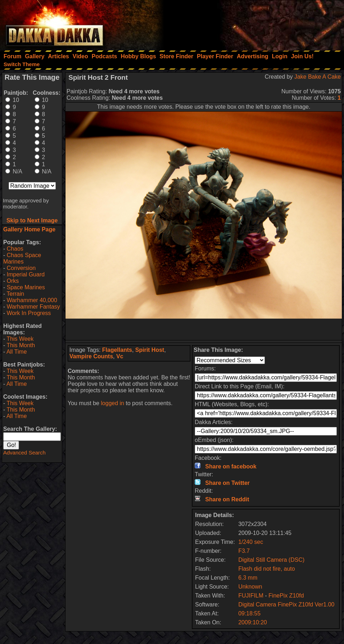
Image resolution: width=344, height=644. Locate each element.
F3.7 (244, 551)
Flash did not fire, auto (267, 569)
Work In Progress (29, 313)
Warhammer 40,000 (32, 300)
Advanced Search (24, 453)
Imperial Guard (26, 274)
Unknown (250, 587)
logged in (113, 403)
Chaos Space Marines (22, 258)
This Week (20, 339)
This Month (21, 345)
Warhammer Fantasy (33, 307)
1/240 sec (251, 542)
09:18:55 (249, 613)
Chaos (15, 249)
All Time (17, 352)
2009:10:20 (253, 622)
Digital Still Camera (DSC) (272, 560)
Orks (13, 281)
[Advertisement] (248, 23)
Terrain (15, 294)
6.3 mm (248, 578)
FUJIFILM (251, 596)
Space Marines (26, 287)
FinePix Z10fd (286, 596)
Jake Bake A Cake (318, 77)
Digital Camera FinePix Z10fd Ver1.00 (287, 604)
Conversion (21, 268)
